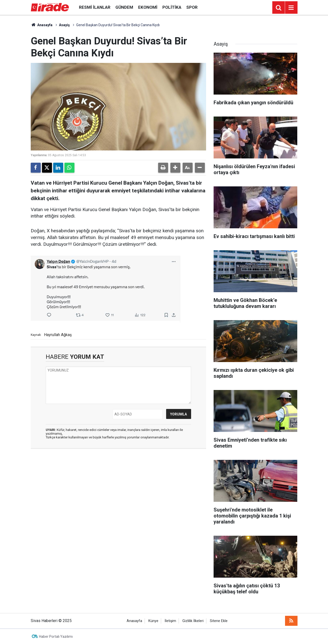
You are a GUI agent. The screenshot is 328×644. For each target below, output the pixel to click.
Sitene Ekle (219, 621)
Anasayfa (42, 25)
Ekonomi (148, 7)
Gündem (124, 7)
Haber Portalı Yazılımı (56, 637)
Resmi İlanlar (95, 7)
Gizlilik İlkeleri (193, 621)
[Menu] (291, 8)
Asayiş (64, 25)
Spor (192, 7)
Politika (172, 7)
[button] (175, 168)
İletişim (170, 621)
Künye (153, 621)
